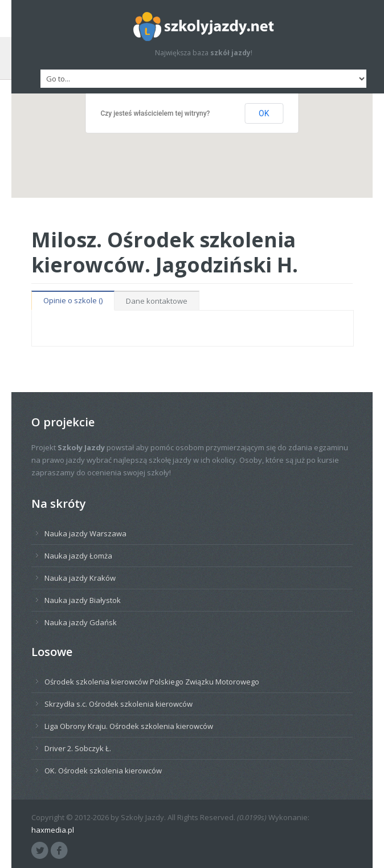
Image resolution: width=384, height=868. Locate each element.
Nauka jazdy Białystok (83, 600)
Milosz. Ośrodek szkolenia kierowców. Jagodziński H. (165, 252)
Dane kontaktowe (157, 301)
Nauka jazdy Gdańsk (81, 622)
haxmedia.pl (53, 830)
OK (264, 113)
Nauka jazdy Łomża (78, 556)
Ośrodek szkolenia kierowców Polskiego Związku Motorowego (152, 682)
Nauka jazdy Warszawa (85, 533)
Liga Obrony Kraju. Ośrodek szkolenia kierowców (129, 726)
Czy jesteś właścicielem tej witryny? (156, 113)
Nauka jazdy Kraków (80, 578)
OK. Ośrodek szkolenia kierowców (103, 771)
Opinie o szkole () (73, 300)
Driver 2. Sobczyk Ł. (78, 748)
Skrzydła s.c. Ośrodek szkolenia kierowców (119, 704)
